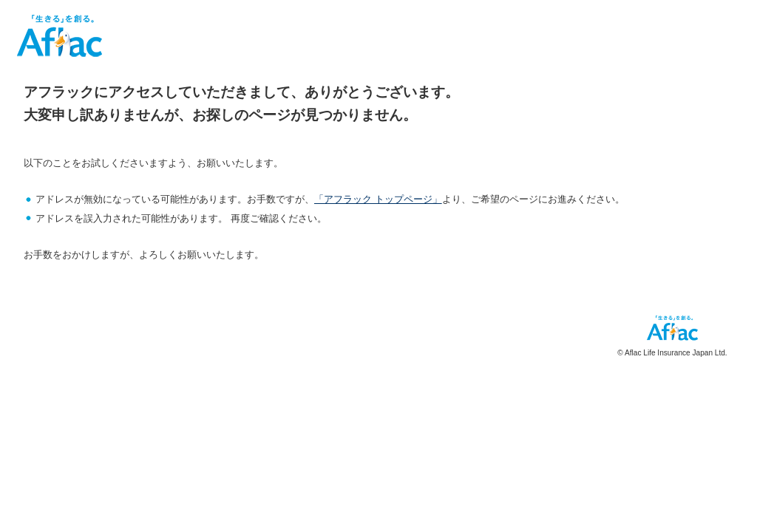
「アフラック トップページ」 (378, 199)
